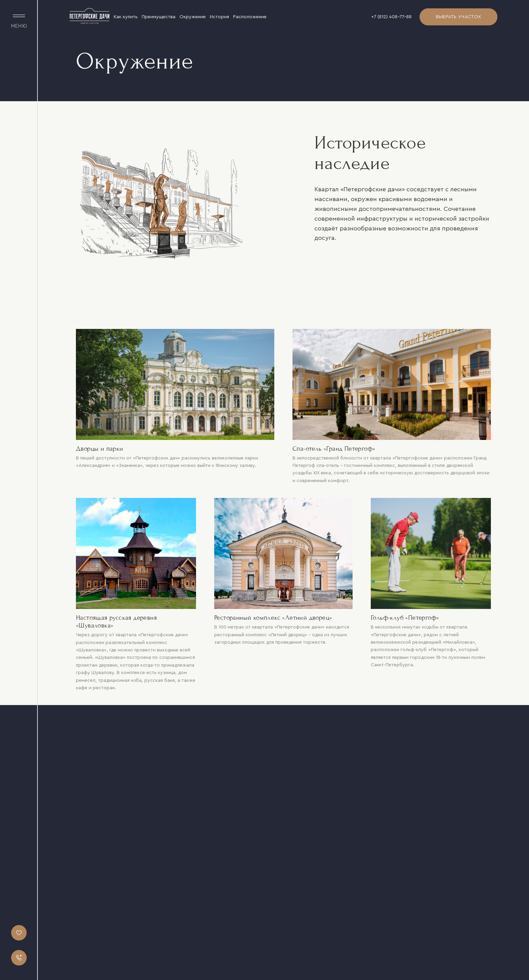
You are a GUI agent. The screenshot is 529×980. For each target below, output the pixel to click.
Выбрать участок (458, 17)
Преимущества (159, 17)
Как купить (126, 17)
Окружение (193, 17)
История (219, 17)
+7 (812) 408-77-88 (391, 17)
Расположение (250, 17)
